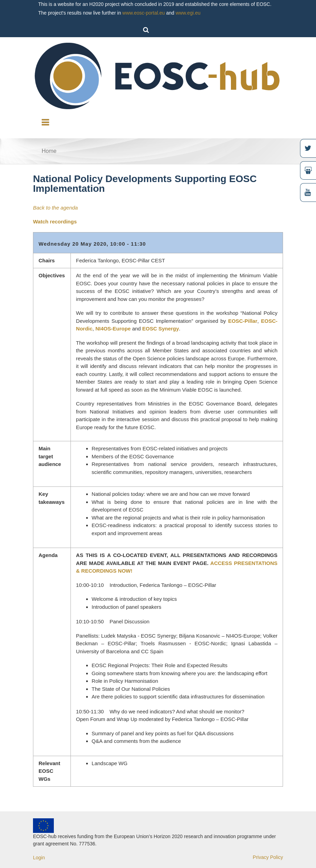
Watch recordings (55, 222)
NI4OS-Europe (113, 329)
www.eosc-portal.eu (143, 13)
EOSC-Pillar (243, 321)
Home (49, 151)
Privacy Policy (268, 857)
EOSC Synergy (161, 329)
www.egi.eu (188, 13)
